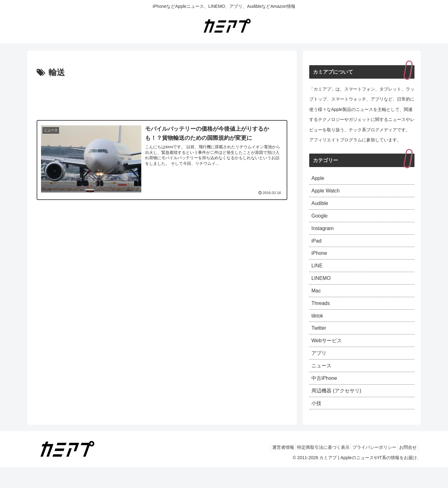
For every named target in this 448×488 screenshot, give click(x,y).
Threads (322, 315)
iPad (317, 247)
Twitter (320, 342)
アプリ (320, 369)
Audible (321, 206)
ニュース (323, 383)
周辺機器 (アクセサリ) (339, 410)
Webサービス (328, 355)
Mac (317, 301)
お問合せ (406, 469)
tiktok (318, 328)
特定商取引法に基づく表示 (314, 469)
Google (320, 220)
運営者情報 (270, 469)
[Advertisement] (162, 97)
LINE (318, 274)
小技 (317, 423)
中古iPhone (326, 396)
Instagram (324, 233)
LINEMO (322, 287)
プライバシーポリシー (369, 469)
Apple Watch (327, 192)
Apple (319, 179)
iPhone (320, 260)
